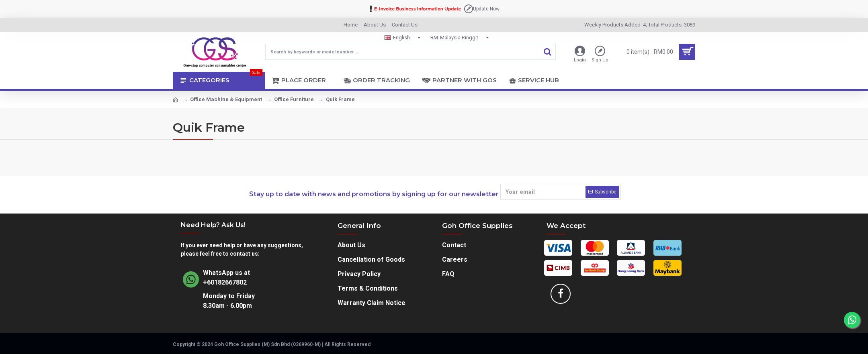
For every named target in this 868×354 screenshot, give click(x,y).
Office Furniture (294, 99)
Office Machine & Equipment (226, 99)
